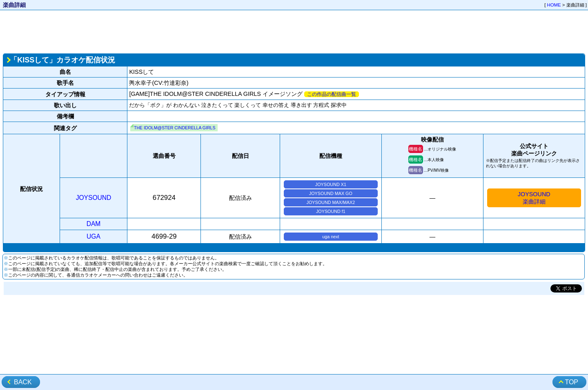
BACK (23, 382)
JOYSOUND (94, 198)
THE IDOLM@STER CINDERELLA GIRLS (175, 128)
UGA (94, 236)
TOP (571, 382)
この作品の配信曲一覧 (332, 94)
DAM (94, 224)
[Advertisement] (294, 31)
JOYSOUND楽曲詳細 (534, 198)
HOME (554, 5)
